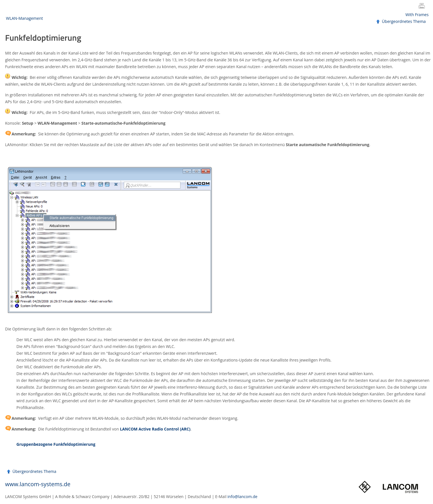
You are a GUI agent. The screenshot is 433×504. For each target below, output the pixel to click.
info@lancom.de (242, 497)
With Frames (417, 15)
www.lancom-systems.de (38, 484)
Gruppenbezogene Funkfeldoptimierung (56, 444)
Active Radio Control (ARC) (155, 429)
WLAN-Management (24, 18)
